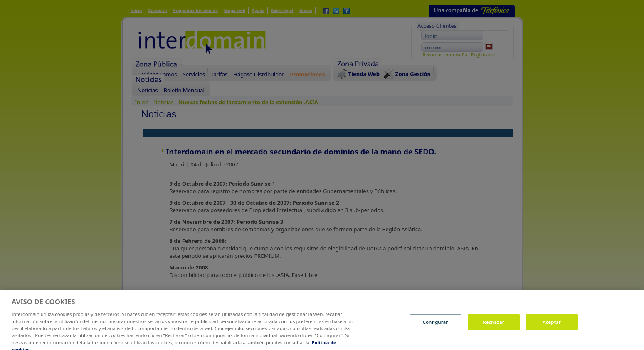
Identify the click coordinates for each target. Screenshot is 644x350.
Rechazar (493, 329)
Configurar (436, 329)
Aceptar (552, 329)
